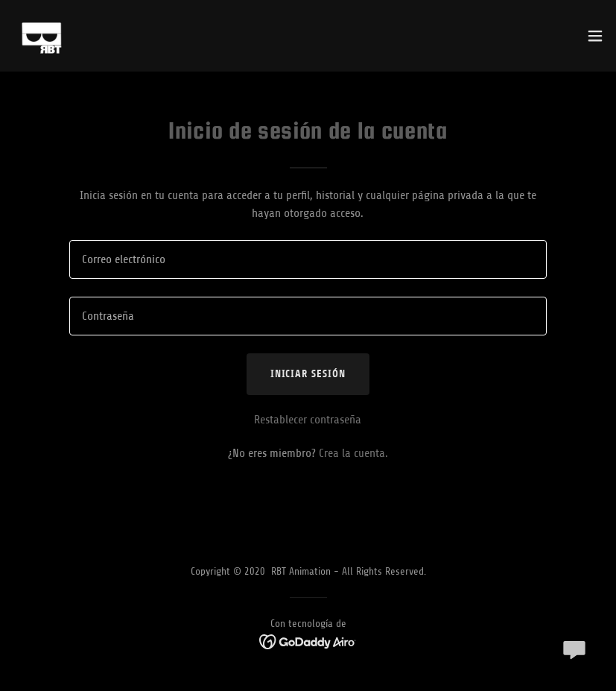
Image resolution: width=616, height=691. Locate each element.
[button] (595, 36)
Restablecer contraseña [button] (308, 420)
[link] (42, 36)
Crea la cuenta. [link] (353, 453)
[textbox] (308, 259)
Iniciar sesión (308, 374)
